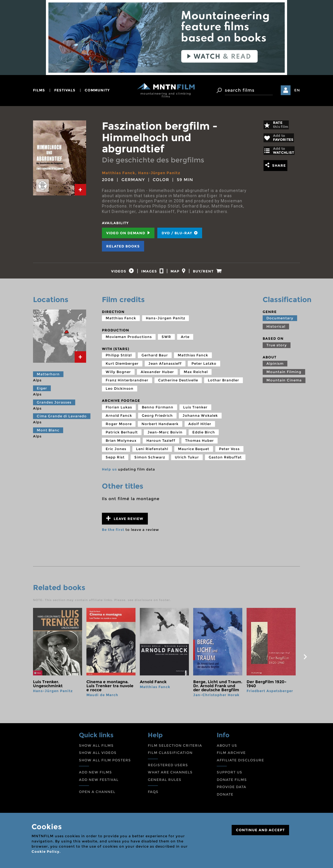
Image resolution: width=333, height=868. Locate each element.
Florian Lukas (119, 411)
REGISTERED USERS (168, 769)
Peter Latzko (204, 367)
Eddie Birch (204, 436)
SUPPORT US (230, 776)
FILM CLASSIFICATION (170, 757)
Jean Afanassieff (165, 367)
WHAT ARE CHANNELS (170, 776)
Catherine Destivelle (178, 384)
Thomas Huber (200, 444)
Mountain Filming (284, 376)
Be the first (113, 533)
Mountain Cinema (284, 384)
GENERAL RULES (165, 783)
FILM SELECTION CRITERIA (175, 749)
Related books (123, 246)
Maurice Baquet (194, 453)
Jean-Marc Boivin (165, 436)
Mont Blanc (48, 434)
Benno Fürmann (158, 411)
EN (297, 90)
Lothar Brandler (223, 384)
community (97, 90)
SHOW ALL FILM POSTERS (105, 764)
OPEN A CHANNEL (97, 796)
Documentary (280, 322)
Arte (185, 340)
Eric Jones (116, 453)
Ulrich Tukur (187, 461)
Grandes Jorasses (54, 406)
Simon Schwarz (150, 461)
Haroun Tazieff (161, 444)
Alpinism (275, 367)
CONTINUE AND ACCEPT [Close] (260, 830)
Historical (276, 330)
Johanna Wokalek (200, 419)
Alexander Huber (157, 376)
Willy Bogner (118, 376)
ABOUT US (227, 749)
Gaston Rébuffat (225, 461)
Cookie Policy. (46, 851)
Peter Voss (229, 453)
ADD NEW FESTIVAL (99, 783)
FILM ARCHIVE (231, 757)
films (39, 90)
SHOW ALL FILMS (96, 749)
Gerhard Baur (155, 359)
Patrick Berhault (122, 436)
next (305, 661)
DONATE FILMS (232, 783)
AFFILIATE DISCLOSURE (240, 764)
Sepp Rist (115, 461)
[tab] (80, 190)
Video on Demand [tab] (128, 233)
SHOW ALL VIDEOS (98, 757)
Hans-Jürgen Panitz (162, 173)
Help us (109, 473)
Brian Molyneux (121, 444)
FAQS (153, 796)
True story (277, 349)
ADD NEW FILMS (95, 776)
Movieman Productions (129, 340)
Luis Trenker (195, 411)
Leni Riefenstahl (152, 453)
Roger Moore (119, 428)
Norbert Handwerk (160, 428)
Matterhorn (48, 378)
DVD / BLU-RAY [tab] (180, 233)
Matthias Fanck (119, 173)
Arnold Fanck (119, 419)
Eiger (42, 392)
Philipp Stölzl (119, 359)
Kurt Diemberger (122, 367)
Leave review (125, 522)
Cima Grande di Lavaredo (62, 420)
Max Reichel (196, 376)
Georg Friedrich (157, 419)
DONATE (225, 798)
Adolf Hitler (200, 428)
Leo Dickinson (120, 392)
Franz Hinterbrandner (127, 384)
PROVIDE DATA (232, 791)
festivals (65, 90)
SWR (166, 340)
